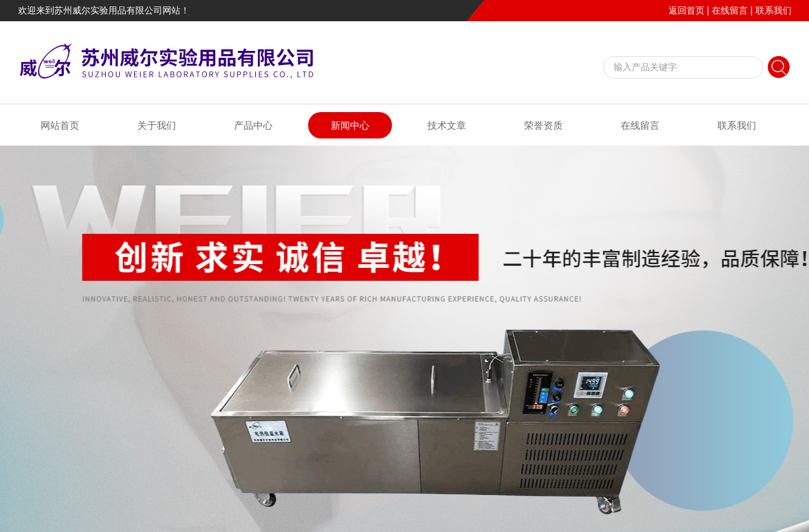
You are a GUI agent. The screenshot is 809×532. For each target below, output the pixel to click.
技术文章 (447, 125)
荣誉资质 (543, 125)
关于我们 (157, 125)
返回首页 (687, 10)
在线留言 (730, 10)
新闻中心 (350, 125)
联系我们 (774, 10)
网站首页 (60, 125)
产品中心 (253, 125)
